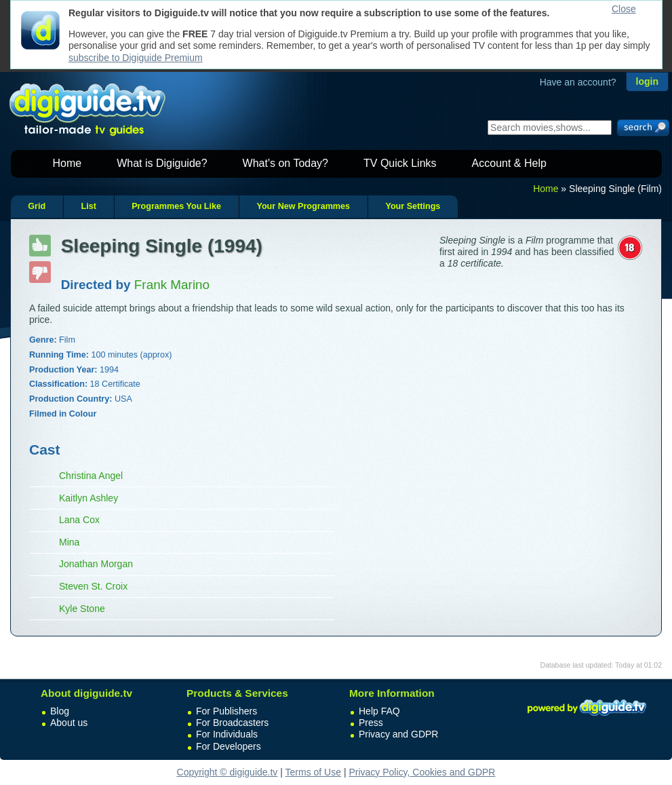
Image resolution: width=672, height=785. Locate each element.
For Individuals (227, 734)
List (88, 206)
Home (67, 163)
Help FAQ (379, 711)
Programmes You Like (176, 206)
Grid (37, 206)
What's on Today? (285, 163)
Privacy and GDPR (398, 734)
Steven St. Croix (93, 586)
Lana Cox (79, 520)
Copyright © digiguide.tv (228, 772)
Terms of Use (313, 772)
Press (371, 723)
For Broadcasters (232, 723)
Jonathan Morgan (96, 564)
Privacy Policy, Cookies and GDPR (422, 772)
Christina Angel (91, 476)
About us (69, 723)
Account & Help (509, 163)
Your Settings (413, 206)
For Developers (229, 746)
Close (624, 9)
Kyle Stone (82, 609)
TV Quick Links (400, 163)
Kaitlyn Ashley (88, 498)
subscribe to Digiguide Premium (136, 58)
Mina (69, 542)
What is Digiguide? (162, 163)
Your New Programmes (303, 206)
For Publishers (226, 711)
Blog (60, 711)
